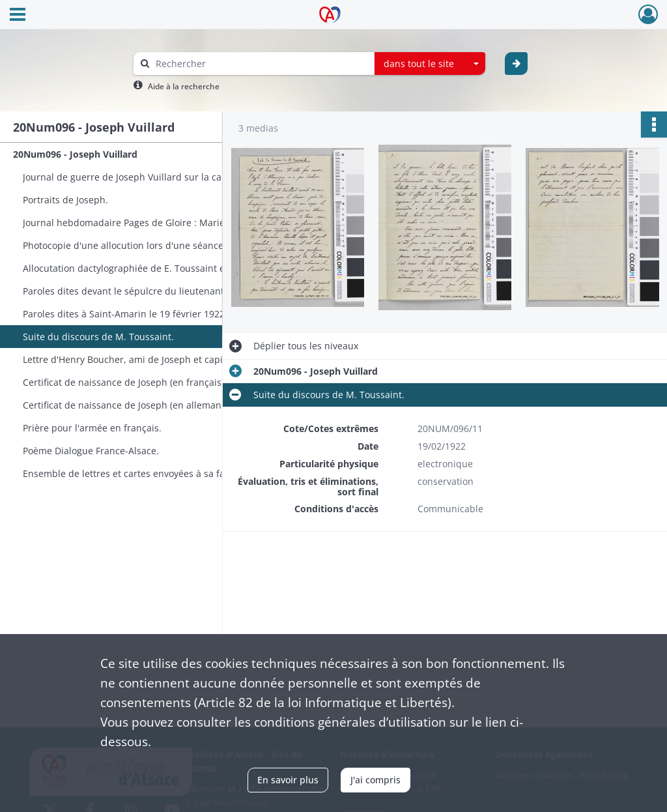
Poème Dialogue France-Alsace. (91, 451)
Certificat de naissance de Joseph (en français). (125, 382)
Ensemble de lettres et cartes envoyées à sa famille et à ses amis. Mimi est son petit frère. (153, 473)
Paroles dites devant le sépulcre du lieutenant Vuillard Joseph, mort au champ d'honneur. (153, 291)
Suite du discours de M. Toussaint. (98, 337)
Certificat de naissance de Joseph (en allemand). (128, 405)
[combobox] (430, 64)
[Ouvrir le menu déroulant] (18, 16)
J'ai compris (376, 780)
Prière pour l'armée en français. (92, 428)
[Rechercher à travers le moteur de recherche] (261, 64)
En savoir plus (288, 780)
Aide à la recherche (184, 86)
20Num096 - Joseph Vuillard (75, 154)
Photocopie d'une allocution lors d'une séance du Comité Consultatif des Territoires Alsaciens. (153, 245)
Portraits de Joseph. (65, 200)
